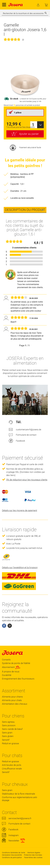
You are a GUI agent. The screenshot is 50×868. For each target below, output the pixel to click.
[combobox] (25, 13)
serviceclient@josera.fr (20, 818)
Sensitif (6, 740)
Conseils (6, 660)
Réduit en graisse (10, 743)
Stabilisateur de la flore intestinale (19, 794)
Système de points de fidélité (16, 663)
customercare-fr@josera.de (28, 430)
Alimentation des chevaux (15, 704)
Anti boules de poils (12, 765)
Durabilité (7, 675)
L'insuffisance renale (12, 769)
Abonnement (11, 667)
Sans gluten (8, 736)
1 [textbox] (33, 125)
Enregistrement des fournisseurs (18, 679)
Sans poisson (9, 725)
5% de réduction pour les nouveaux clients (27, 480)
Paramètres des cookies (33, 857)
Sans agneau (8, 722)
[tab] (25, 210)
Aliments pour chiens (12, 697)
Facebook (20, 441)
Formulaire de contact (26, 435)
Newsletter (14, 841)
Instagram (14, 835)
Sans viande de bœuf (12, 729)
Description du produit (25, 210)
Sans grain (7, 733)
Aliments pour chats (12, 700)
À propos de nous (11, 672)
